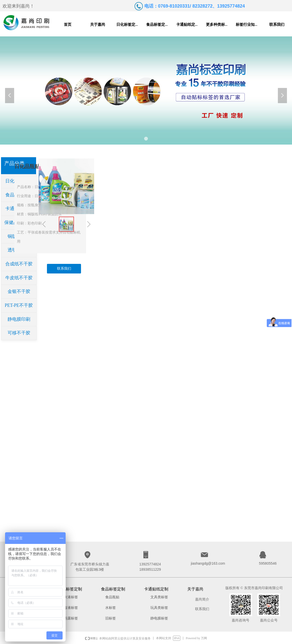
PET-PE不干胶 (19, 305)
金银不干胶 (19, 291)
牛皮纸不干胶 (19, 278)
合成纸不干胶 (19, 264)
